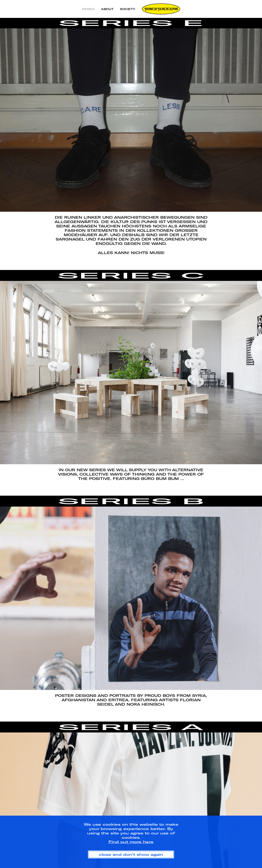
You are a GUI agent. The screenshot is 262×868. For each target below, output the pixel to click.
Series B (131, 501)
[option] (131, 120)
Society (128, 9)
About (107, 9)
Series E (131, 23)
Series (88, 9)
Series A (131, 727)
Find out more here (131, 842)
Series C (131, 275)
